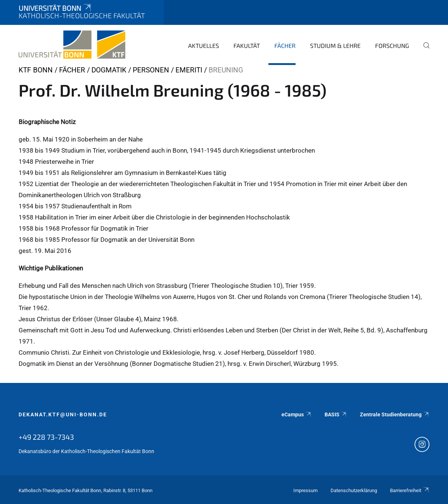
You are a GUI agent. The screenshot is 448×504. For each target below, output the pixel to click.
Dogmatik (109, 70)
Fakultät (247, 45)
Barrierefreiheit (410, 490)
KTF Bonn (36, 70)
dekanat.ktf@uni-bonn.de (63, 414)
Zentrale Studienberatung (395, 414)
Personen (151, 70)
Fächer (285, 45)
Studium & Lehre (335, 45)
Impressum (305, 490)
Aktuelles (204, 45)
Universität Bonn (55, 8)
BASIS (336, 414)
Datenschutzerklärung (354, 490)
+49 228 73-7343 (46, 437)
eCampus (296, 414)
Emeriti (189, 70)
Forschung (392, 45)
